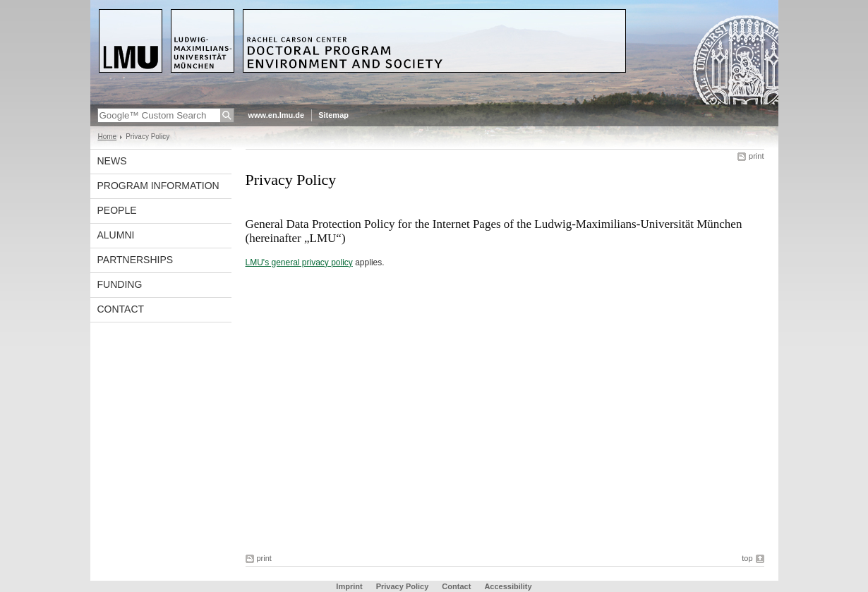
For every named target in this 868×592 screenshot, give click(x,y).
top (747, 558)
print (756, 156)
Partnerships (135, 260)
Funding (120, 284)
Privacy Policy (403, 586)
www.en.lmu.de (277, 115)
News (112, 161)
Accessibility (508, 586)
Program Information (158, 186)
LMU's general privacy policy (299, 262)
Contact (121, 309)
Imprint (349, 586)
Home (108, 137)
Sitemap (333, 115)
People (117, 210)
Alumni (116, 235)
